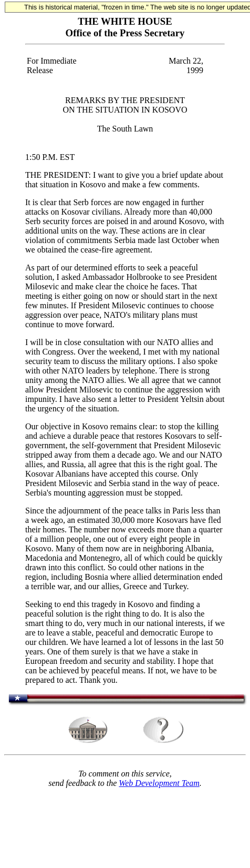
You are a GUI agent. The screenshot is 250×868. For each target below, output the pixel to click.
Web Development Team (159, 783)
